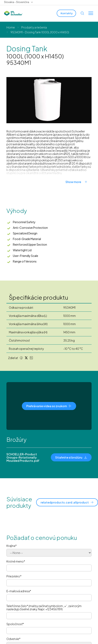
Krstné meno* (16, 561)
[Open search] (82, 13)
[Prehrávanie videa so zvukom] (49, 406)
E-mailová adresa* (19, 591)
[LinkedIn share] (31, 358)
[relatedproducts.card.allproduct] (67, 502)
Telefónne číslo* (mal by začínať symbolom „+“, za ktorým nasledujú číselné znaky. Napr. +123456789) (44, 607)
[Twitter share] (26, 358)
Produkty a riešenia (34, 27)
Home (11, 27)
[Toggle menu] (91, 13)
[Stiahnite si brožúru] (71, 457)
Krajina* (12, 546)
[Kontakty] (66, 13)
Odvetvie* (13, 639)
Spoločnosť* (15, 624)
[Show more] (79, 182)
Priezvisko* (14, 576)
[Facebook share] (21, 358)
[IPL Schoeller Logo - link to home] (13, 13)
